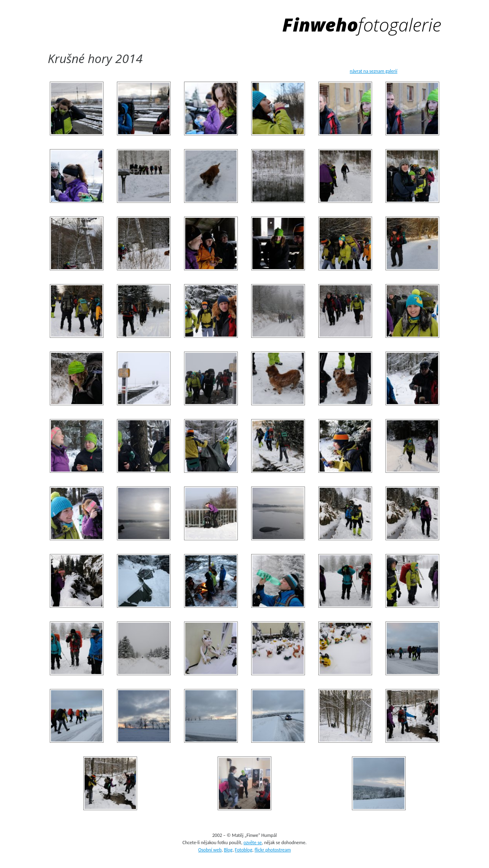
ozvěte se (253, 843)
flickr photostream (273, 850)
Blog (228, 850)
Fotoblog (244, 850)
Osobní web (210, 850)
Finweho (362, 24)
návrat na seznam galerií (374, 71)
